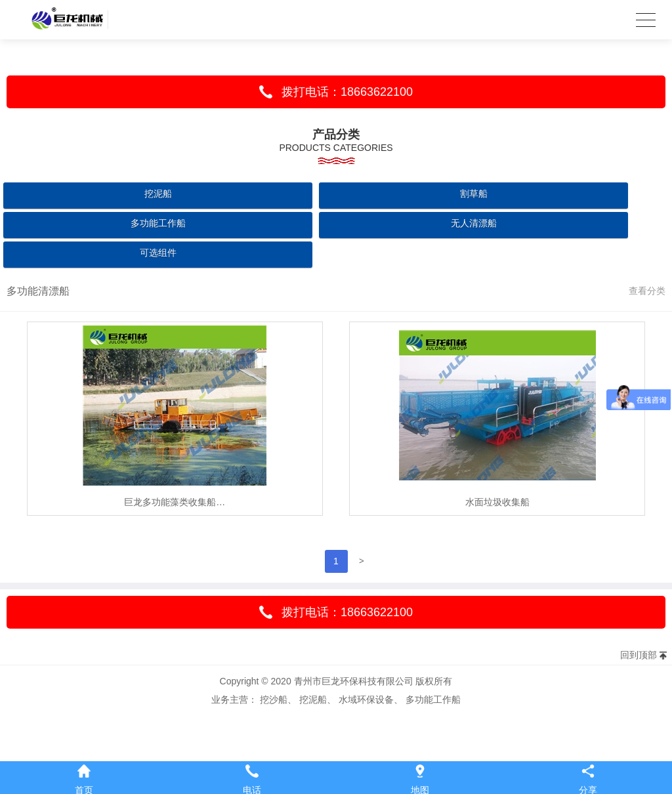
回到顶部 (639, 655)
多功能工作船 (158, 223)
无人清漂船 (474, 223)
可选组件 (158, 253)
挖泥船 (158, 194)
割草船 (474, 194)
